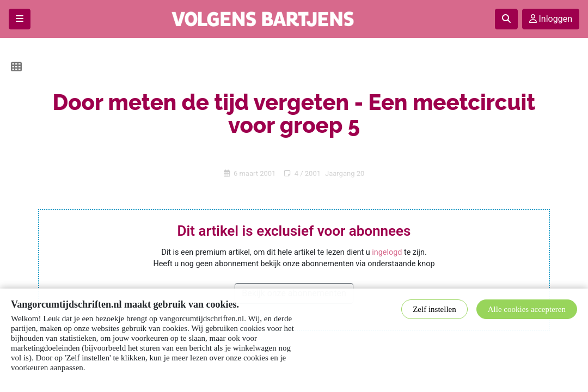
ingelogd (387, 252)
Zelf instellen (434, 309)
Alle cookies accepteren (527, 309)
